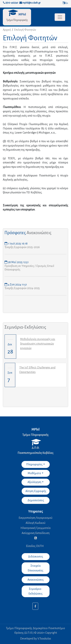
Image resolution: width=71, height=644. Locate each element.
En (65, 3)
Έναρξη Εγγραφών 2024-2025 (22, 288)
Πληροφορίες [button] (34, 464)
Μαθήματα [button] (34, 473)
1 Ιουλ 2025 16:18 (17, 244)
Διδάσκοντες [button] (36, 557)
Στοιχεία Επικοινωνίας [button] (35, 568)
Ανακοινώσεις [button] (36, 580)
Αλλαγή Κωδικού (35, 523)
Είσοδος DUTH (35, 546)
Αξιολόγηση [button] (34, 482)
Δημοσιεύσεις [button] (35, 500)
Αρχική (7, 30)
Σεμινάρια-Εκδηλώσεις (25, 327)
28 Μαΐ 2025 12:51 (18, 262)
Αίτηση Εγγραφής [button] (36, 491)
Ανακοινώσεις (39, 233)
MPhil (22, 14)
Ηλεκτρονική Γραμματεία (36, 528)
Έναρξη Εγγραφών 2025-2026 (22, 247)
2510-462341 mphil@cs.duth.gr (22, 3)
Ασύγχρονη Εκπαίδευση (36, 533)
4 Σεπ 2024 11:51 (17, 285)
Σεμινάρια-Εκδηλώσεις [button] (35, 591)
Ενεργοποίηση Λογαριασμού (35, 518)
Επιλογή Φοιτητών (25, 30)
